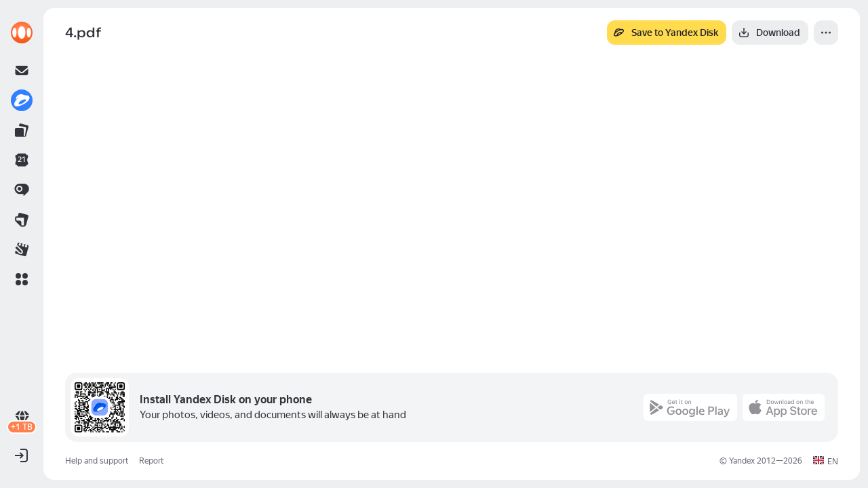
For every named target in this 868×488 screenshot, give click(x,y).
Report (151, 461)
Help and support (97, 461)
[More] (826, 33)
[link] (22, 33)
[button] (22, 279)
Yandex (742, 461)
